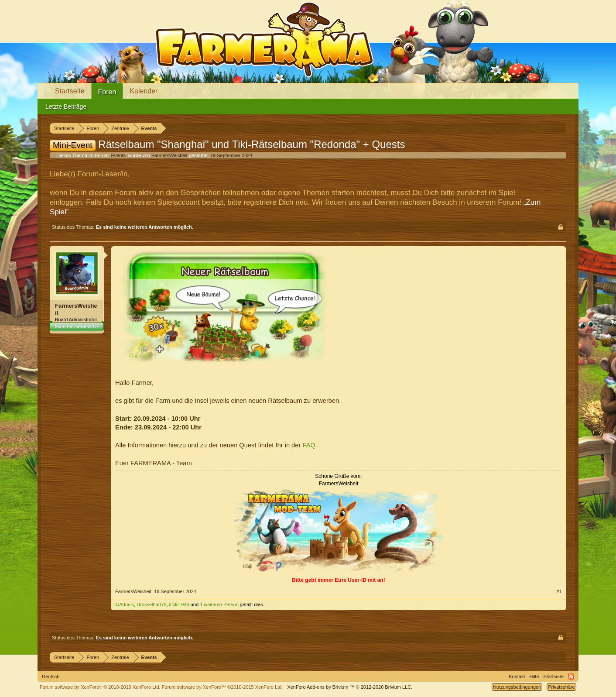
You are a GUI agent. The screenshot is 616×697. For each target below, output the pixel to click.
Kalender (144, 91)
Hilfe (534, 676)
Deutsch (51, 676)
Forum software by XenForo (100, 687)
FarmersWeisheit (169, 155)
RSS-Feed (571, 676)
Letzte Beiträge (66, 106)
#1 (559, 591)
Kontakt (517, 676)
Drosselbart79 (151, 604)
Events (118, 155)
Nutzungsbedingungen (517, 687)
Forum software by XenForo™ (222, 687)
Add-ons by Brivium (350, 687)
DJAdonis (124, 604)
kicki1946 (179, 604)
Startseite (70, 91)
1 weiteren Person (219, 604)
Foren (107, 92)
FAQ (310, 445)
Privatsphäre (561, 687)
